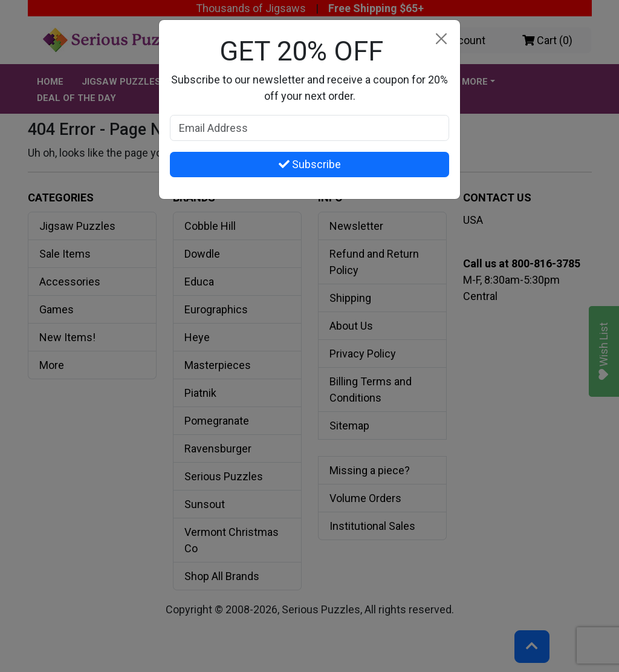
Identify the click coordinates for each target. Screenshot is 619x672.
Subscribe (310, 164)
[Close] (441, 39)
